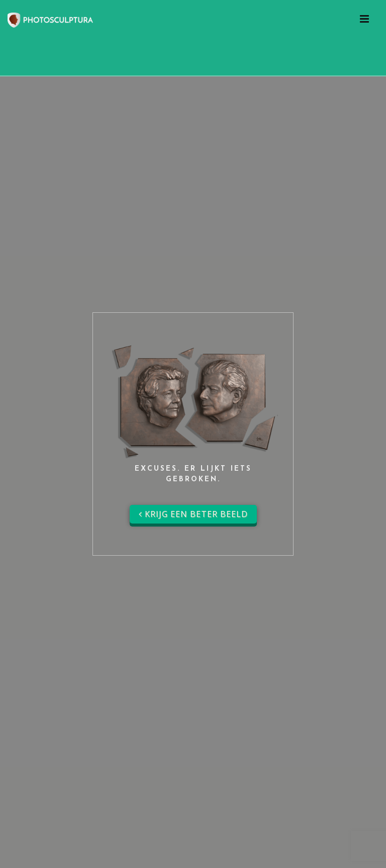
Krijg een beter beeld (193, 514)
